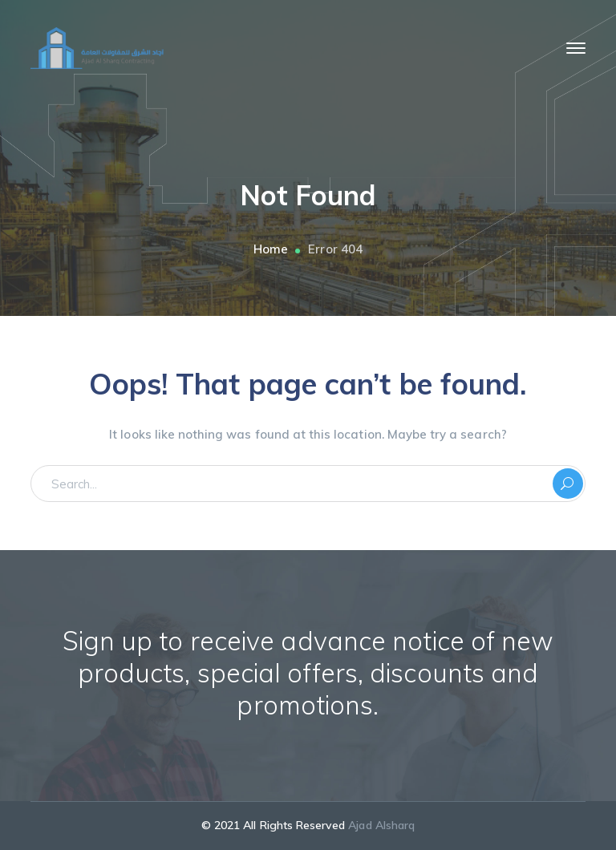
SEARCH (568, 484)
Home (271, 249)
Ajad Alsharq (381, 825)
